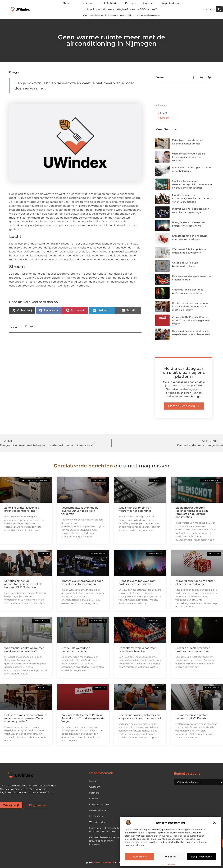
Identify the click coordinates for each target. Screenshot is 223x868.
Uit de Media (96, 816)
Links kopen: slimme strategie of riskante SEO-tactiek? (121, 9)
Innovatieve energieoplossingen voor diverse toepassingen (82, 582)
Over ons (69, 3)
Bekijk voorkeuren (202, 857)
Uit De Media (110, 3)
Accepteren (140, 857)
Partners (131, 3)
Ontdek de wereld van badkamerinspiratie (76, 649)
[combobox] (209, 9)
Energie (14, 72)
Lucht (164, 113)
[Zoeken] (220, 9)
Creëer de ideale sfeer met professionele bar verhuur (193, 649)
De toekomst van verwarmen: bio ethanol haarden (138, 649)
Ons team (88, 3)
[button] (214, 823)
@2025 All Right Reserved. (111, 862)
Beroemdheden (98, 810)
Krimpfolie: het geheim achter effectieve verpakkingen (195, 582)
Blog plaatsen (170, 3)
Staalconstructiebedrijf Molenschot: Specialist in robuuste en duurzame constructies (192, 184)
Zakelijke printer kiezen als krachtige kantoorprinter (22, 509)
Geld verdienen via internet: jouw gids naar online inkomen (122, 15)
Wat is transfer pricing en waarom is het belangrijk (135, 509)
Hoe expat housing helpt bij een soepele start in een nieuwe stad (140, 717)
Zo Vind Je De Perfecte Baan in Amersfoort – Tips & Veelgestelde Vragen (191, 320)
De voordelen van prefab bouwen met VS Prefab (191, 717)
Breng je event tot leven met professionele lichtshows (137, 582)
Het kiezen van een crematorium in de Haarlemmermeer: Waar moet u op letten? (191, 306)
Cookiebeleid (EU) (99, 804)
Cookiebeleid (169, 864)
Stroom (165, 118)
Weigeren (171, 857)
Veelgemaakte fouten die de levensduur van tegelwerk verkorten (189, 157)
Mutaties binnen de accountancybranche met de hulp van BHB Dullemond (192, 198)
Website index (97, 822)
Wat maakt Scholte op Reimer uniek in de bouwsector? (24, 649)
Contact (149, 3)
